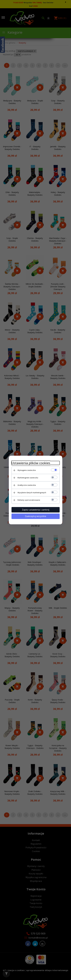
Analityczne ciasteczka (27, 485)
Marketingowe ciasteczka (28, 478)
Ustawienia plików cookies (31, 463)
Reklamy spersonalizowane (29, 500)
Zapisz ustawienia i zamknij (36, 510)
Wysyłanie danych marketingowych (32, 493)
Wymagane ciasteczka (27, 470)
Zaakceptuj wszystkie (35, 516)
